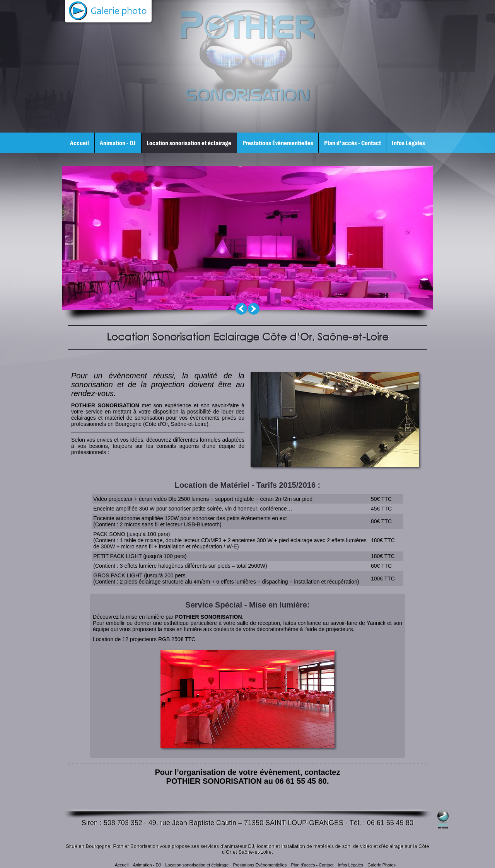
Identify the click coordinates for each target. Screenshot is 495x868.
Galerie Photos (381, 865)
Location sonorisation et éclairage (189, 143)
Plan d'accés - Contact (352, 143)
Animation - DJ (118, 143)
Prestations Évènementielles (278, 143)
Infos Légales (408, 143)
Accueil (79, 143)
